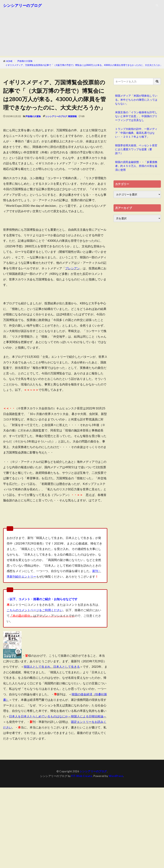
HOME (9, 61)
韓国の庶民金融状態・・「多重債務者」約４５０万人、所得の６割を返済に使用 (136, 166)
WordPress (116, 776)
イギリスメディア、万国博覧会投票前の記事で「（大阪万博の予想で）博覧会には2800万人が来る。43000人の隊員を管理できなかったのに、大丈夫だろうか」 (84, 65)
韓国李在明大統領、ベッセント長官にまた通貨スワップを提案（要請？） (136, 149)
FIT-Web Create (82, 776)
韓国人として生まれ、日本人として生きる (52, 667)
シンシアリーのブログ (22, 5)
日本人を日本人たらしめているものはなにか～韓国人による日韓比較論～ (58, 716)
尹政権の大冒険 (25, 61)
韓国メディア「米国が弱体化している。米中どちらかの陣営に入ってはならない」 (136, 100)
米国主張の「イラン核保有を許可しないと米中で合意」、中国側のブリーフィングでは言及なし (136, 116)
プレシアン (72, 268)
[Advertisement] (82, 34)
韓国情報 (72, 116)
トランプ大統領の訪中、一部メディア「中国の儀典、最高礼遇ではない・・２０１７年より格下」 (136, 133)
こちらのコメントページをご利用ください (35, 610)
